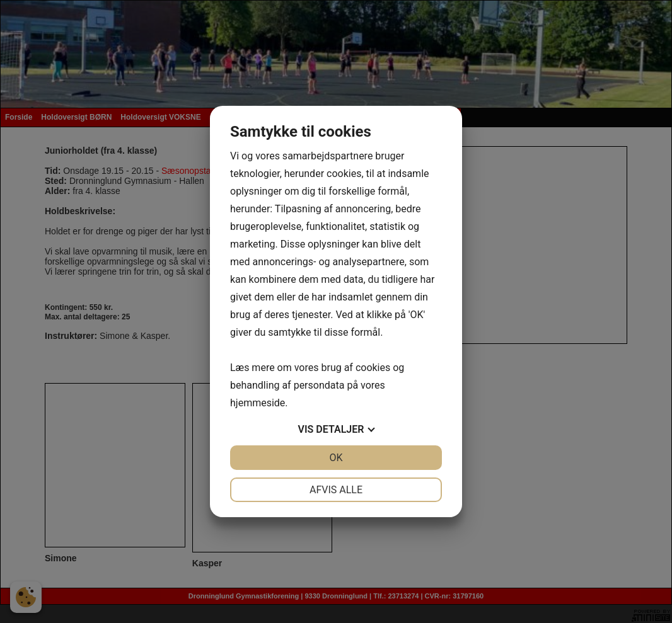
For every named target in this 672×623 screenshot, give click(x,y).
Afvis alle (336, 490)
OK (336, 458)
